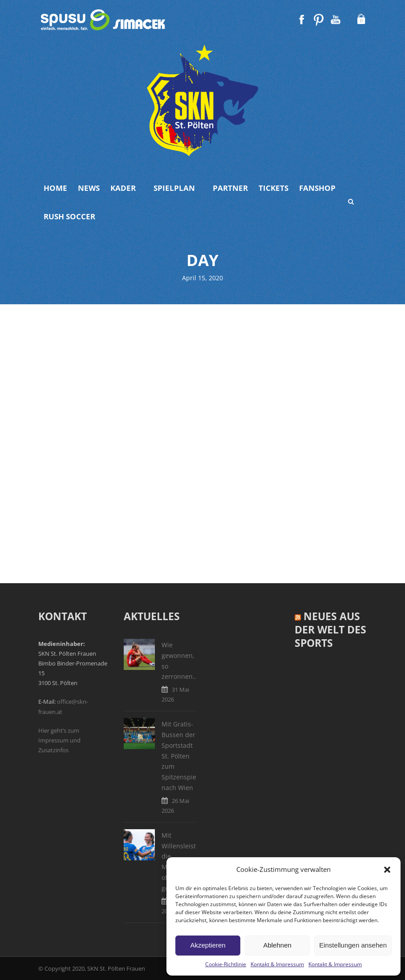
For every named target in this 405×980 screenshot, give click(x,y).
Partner (230, 188)
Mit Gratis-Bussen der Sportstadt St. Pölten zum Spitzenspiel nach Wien (180, 756)
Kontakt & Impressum (277, 964)
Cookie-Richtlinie (226, 964)
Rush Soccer (69, 216)
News (89, 188)
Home (55, 188)
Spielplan (174, 188)
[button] (387, 870)
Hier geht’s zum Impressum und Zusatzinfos (59, 740)
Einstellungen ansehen (353, 945)
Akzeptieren (208, 945)
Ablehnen (277, 945)
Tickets (273, 188)
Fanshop (317, 188)
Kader (123, 188)
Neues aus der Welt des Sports (330, 629)
